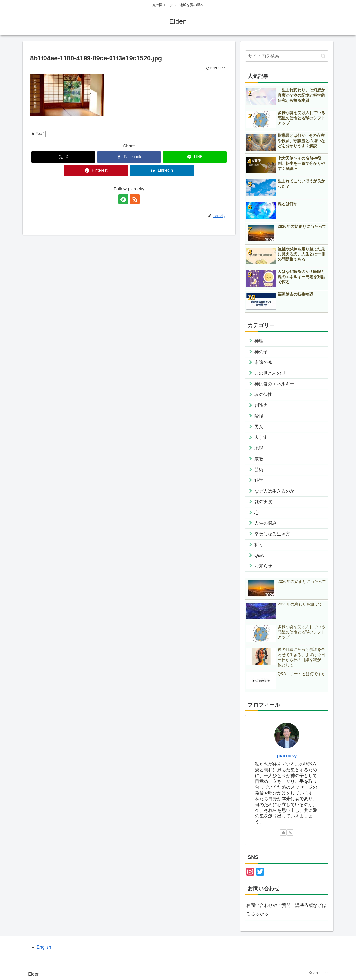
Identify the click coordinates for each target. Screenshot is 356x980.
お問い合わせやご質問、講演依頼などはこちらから (286, 909)
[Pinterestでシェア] (96, 171)
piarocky (287, 756)
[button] (323, 56)
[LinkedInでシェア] (162, 171)
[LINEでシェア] (195, 157)
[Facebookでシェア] (129, 157)
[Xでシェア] (63, 157)
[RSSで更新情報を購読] (135, 199)
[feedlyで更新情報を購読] (123, 199)
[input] (287, 56)
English (44, 947)
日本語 (38, 134)
